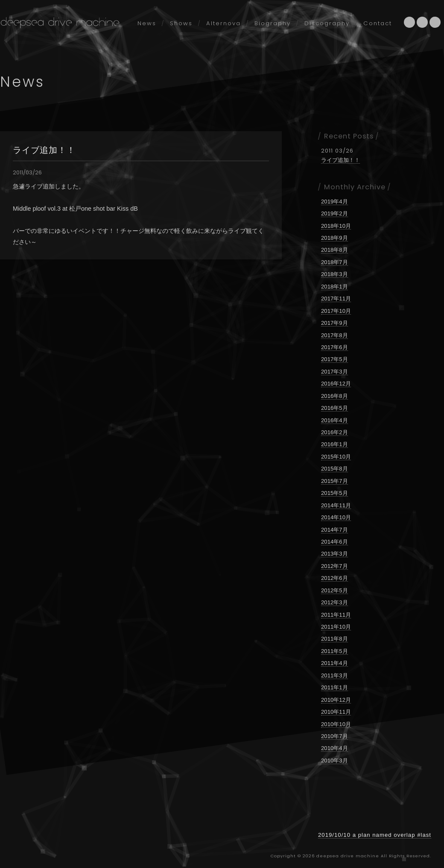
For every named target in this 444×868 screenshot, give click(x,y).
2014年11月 (336, 505)
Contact (378, 23)
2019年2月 (334, 213)
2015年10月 (336, 457)
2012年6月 (334, 578)
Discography (327, 23)
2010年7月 (334, 736)
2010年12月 (336, 700)
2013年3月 (334, 554)
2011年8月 (334, 639)
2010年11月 (336, 712)
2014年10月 (336, 517)
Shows (181, 23)
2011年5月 (334, 651)
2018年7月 (334, 262)
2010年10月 (336, 724)
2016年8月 (334, 396)
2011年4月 (334, 663)
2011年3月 (334, 675)
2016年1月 (334, 444)
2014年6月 (334, 542)
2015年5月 (334, 493)
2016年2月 (334, 432)
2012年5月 (334, 590)
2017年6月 (334, 347)
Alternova (223, 23)
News (147, 23)
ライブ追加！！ (44, 150)
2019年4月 (334, 202)
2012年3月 (334, 602)
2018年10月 (336, 226)
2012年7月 (334, 566)
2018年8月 (334, 250)
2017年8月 (334, 335)
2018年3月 (334, 274)
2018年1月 (334, 287)
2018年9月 (334, 238)
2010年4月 (334, 748)
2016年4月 (334, 420)
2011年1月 (334, 687)
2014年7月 (334, 530)
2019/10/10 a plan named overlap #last (375, 835)
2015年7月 (334, 481)
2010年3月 (334, 761)
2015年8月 (334, 469)
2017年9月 (334, 323)
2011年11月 (336, 615)
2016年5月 (334, 408)
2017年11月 (336, 299)
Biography (273, 23)
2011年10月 (336, 627)
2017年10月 (336, 311)
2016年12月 (336, 384)
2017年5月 (334, 359)
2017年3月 (334, 372)
